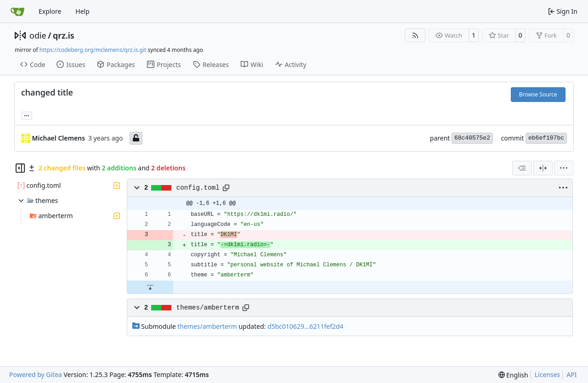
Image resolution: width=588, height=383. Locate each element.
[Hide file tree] (20, 168)
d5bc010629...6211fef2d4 (305, 326)
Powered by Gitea (36, 375)
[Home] (17, 11)
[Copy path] (226, 188)
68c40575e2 (472, 138)
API (571, 375)
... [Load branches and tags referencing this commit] (27, 115)
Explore (50, 11)
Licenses (548, 375)
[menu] (564, 168)
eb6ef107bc (546, 138)
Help (82, 11)
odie (38, 35)
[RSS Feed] (415, 35)
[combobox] (522, 168)
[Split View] (543, 168)
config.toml (198, 188)
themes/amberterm (208, 308)
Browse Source (538, 94)
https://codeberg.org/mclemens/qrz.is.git (93, 50)
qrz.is (64, 35)
